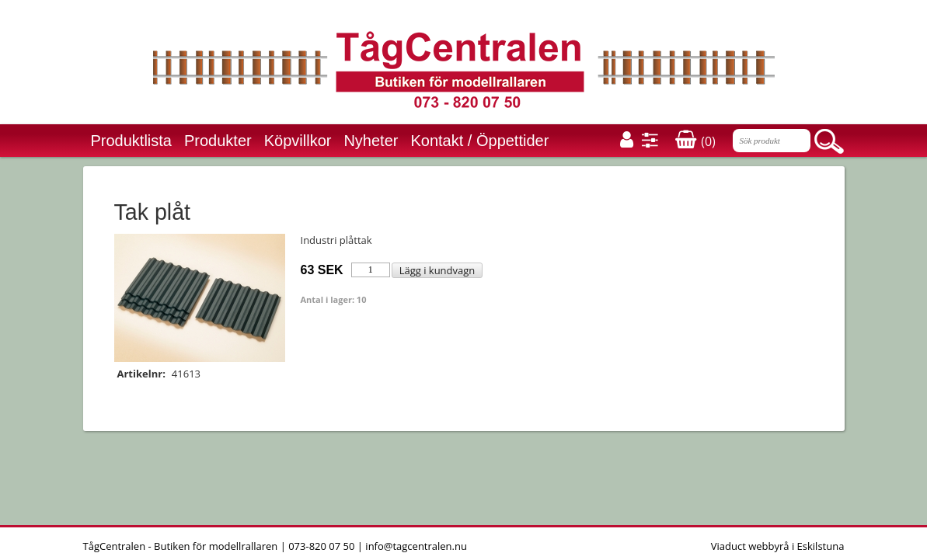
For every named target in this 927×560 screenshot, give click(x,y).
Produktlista (132, 141)
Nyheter (371, 141)
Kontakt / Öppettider (479, 141)
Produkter (218, 141)
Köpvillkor (298, 141)
